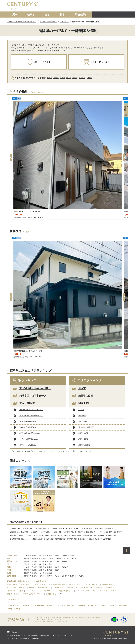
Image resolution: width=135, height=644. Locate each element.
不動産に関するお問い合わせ (20, 638)
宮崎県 (75, 78)
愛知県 (27, 564)
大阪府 (27, 567)
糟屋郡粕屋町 (38, 539)
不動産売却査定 (108, 584)
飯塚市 (82, 388)
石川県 (57, 561)
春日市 (120, 532)
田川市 (86, 532)
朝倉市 (53, 536)
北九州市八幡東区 (72, 529)
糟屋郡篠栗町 (88, 536)
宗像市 (20, 536)
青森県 (34, 556)
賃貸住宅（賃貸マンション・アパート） (84, 584)
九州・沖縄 (64, 22)
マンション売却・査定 (67, 606)
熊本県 (62, 78)
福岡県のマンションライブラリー (79, 588)
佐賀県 (50, 78)
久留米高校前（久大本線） (31, 410)
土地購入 (28, 606)
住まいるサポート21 (48, 591)
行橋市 (93, 532)
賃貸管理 (99, 588)
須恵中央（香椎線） (28, 445)
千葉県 (51, 558)
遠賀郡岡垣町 (60, 539)
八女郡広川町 (106, 539)
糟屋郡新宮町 (15, 539)
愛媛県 (34, 573)
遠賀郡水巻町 (49, 539)
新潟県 (42, 561)
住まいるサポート (110, 606)
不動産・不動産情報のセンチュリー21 (22, 22)
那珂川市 (67, 536)
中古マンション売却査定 (17, 588)
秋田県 (49, 556)
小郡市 (105, 532)
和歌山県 (65, 567)
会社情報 (10, 635)
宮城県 (57, 556)
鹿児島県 (82, 78)
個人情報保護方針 (46, 635)
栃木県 (66, 558)
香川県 (42, 573)
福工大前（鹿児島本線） (30, 433)
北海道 (27, 556)
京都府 (34, 567)
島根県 (49, 570)
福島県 (72, 556)
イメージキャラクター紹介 (86, 591)
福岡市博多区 (84, 421)
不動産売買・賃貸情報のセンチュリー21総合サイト (27, 581)
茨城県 (59, 558)
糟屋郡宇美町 (77, 536)
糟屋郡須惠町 (111, 536)
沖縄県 (89, 78)
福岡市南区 (83, 433)
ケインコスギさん (15, 609)
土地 (48, 584)
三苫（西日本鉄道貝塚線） (31, 416)
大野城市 (13, 536)
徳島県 (27, 573)
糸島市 (81, 410)
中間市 (99, 532)
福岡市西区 (83, 439)
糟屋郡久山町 (86, 396)
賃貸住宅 (52, 606)
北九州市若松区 (29, 529)
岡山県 (27, 570)
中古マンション (15, 606)
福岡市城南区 (46, 532)
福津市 (41, 536)
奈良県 (57, 567)
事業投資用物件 (59, 584)
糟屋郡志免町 (99, 536)
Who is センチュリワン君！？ (111, 591)
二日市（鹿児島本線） (29, 439)
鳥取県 (42, 570)
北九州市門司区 (16, 529)
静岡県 (34, 564)
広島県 (34, 570)
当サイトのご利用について (64, 635)
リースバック (31, 591)
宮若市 (47, 536)
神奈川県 (35, 558)
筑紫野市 (112, 532)
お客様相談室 (36, 638)
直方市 (74, 532)
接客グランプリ (13, 594)
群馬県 (74, 558)
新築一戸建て (12, 584)
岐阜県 (42, 564)
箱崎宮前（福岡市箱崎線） (34, 396)
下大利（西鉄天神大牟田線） (35, 388)
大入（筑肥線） (28, 403)
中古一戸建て (26, 584)
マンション (39, 584)
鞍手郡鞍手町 (83, 539)
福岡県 (27, 576)
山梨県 (27, 561)
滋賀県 (42, 567)
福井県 (65, 561)
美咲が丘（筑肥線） (28, 427)
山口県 (57, 570)
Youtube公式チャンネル (33, 594)
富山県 (49, 561)
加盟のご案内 (20, 635)
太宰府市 (27, 536)
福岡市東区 (84, 403)
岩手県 (42, 556)
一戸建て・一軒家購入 (48, 22)
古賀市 (35, 536)
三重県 (49, 564)
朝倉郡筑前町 (95, 539)
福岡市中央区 (15, 532)
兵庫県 (49, 567)
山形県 (65, 556)
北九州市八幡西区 (86, 427)
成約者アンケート (54, 594)
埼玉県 (43, 558)
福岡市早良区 (84, 445)
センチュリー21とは (15, 591)
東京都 (27, 558)
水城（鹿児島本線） (28, 421)
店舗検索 (109, 588)
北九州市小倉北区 (43, 529)
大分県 (69, 78)
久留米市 (82, 416)
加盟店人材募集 (66, 591)
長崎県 (56, 78)
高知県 (49, 573)
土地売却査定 (58, 588)
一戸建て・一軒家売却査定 (40, 588)
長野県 (34, 561)
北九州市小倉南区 (57, 529)
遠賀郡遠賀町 (72, 539)
